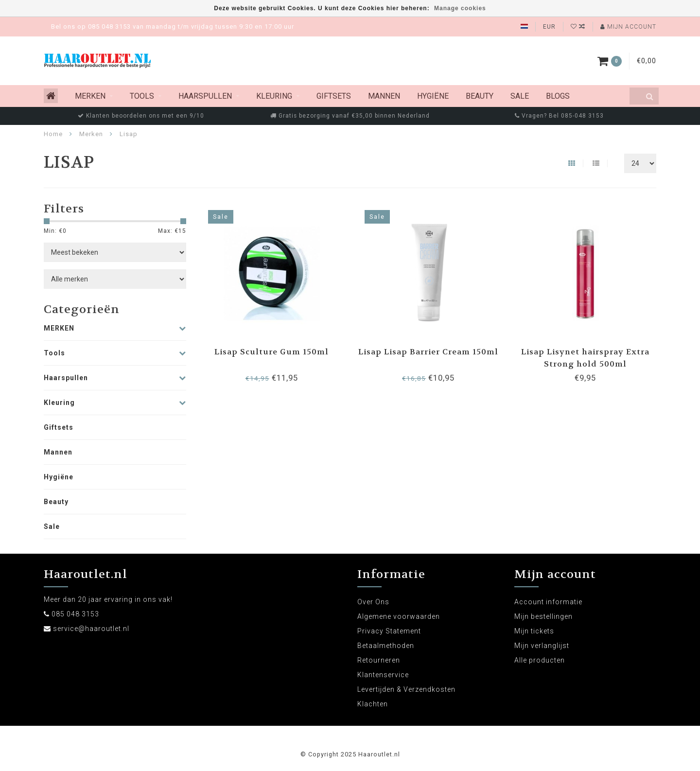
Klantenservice (383, 675)
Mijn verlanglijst (542, 646)
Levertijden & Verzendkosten (406, 689)
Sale (520, 96)
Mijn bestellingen (543, 616)
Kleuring (274, 96)
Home (53, 134)
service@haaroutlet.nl (91, 629)
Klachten (373, 704)
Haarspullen (205, 96)
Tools (142, 96)
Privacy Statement (389, 631)
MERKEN (90, 96)
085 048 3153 (75, 614)
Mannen (384, 96)
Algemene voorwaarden (399, 616)
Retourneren (379, 660)
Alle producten (540, 660)
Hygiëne (433, 96)
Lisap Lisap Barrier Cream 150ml (428, 352)
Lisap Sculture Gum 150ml (271, 352)
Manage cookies (460, 8)
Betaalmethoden (386, 646)
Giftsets (334, 96)
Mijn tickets (534, 631)
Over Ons (373, 602)
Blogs (558, 96)
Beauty (480, 96)
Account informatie (548, 602)
